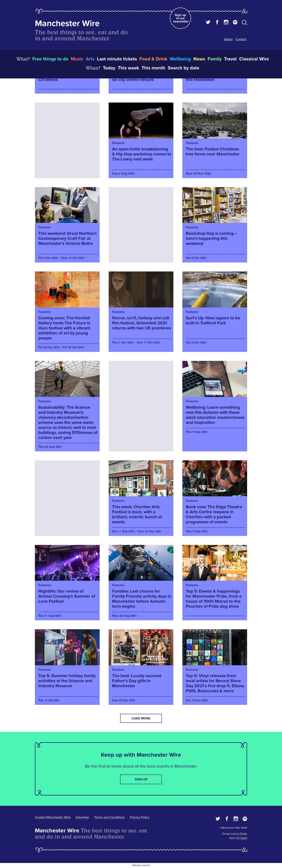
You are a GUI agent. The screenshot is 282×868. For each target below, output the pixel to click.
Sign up (141, 779)
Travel (230, 59)
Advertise (82, 817)
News (199, 59)
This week (128, 68)
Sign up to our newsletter (181, 18)
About (228, 39)
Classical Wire (254, 59)
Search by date (184, 68)
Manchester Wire (67, 23)
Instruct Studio (239, 834)
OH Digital (241, 838)
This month (153, 68)
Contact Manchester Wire (53, 817)
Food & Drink (153, 59)
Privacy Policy (140, 817)
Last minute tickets (117, 59)
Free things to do (50, 59)
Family (215, 59)
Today (109, 68)
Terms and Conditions (109, 817)
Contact (241, 39)
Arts (90, 59)
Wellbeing (180, 59)
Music (77, 59)
